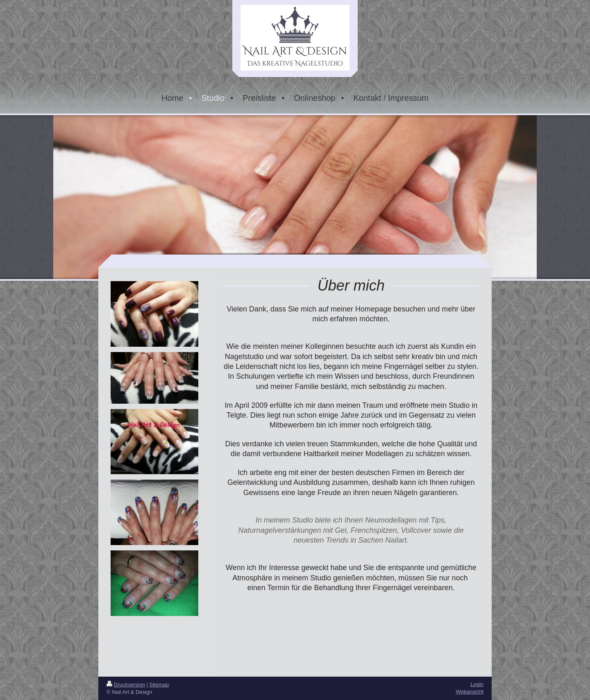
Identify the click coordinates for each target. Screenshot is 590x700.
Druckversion (126, 685)
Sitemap (159, 685)
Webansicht (470, 692)
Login (477, 684)
